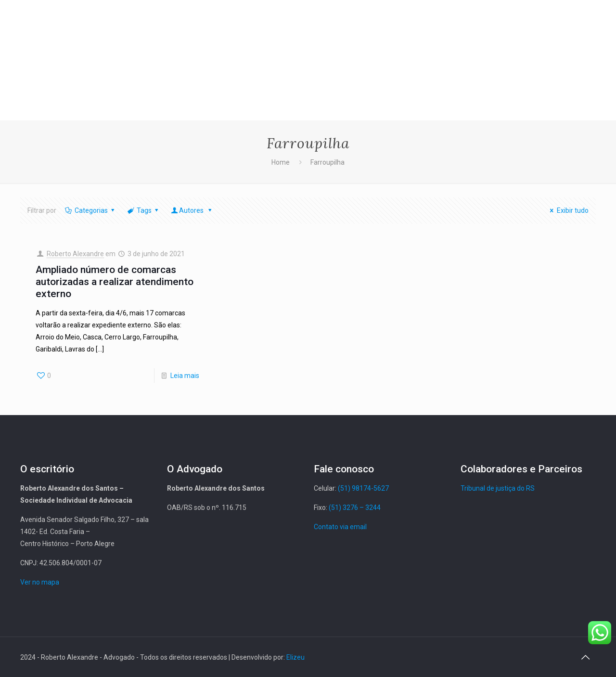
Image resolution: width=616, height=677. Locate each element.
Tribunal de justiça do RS (498, 488)
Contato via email (340, 527)
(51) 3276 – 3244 (355, 508)
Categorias (90, 210)
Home (281, 162)
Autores (192, 210)
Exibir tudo (568, 210)
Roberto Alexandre (75, 254)
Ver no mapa (40, 582)
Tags (143, 210)
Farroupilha (327, 162)
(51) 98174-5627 (363, 488)
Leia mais (185, 376)
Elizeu (295, 657)
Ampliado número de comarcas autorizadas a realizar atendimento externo (115, 282)
